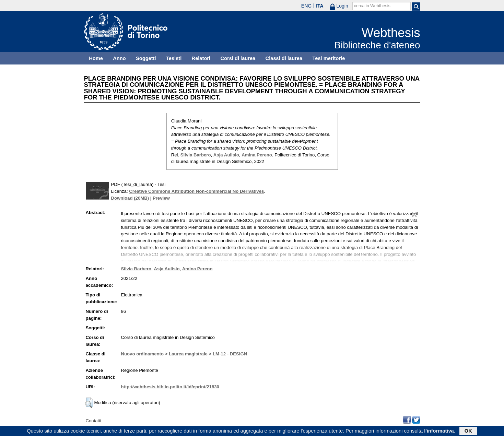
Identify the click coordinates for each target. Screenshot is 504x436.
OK (468, 432)
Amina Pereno (257, 155)
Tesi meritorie (329, 58)
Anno (119, 58)
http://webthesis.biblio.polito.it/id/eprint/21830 (170, 387)
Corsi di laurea (238, 58)
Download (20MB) (130, 198)
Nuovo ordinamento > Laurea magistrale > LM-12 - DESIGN (184, 354)
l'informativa (439, 432)
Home (96, 58)
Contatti (93, 421)
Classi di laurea (284, 58)
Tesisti (174, 58)
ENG (306, 6)
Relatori (201, 58)
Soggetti (146, 58)
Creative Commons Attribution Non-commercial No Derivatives (196, 191)
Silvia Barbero (196, 155)
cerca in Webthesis (372, 6)
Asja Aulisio (226, 155)
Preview (161, 198)
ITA (320, 6)
